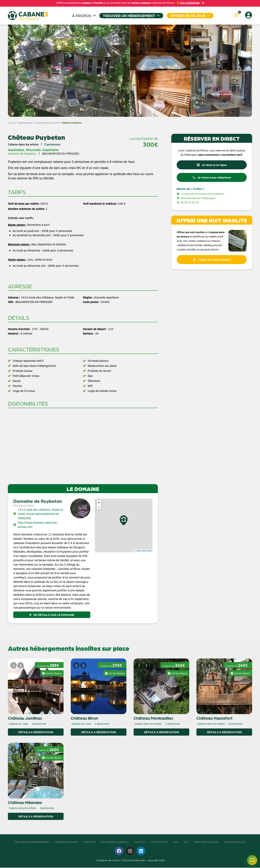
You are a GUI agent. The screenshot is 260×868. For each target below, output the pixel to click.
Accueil (12, 123)
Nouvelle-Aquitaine (42, 150)
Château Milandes (25, 803)
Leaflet (138, 551)
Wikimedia (147, 551)
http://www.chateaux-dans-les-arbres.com (38, 525)
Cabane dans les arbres (47, 123)
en (206, 234)
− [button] (99, 507)
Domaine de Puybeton (38, 501)
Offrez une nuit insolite (191, 234)
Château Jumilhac (25, 718)
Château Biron (84, 718)
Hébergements (25, 123)
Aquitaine (16, 150)
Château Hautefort (214, 718)
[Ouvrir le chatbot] (250, 858)
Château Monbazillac (154, 718)
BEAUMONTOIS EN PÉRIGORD (61, 153)
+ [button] (99, 503)
